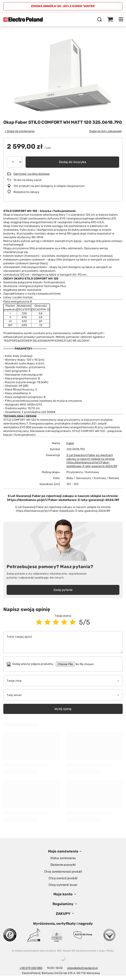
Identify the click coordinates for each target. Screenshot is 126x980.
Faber (70, 443)
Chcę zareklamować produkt (63, 872)
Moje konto (63, 894)
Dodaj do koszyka (72, 162)
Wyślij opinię (63, 709)
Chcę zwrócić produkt (63, 878)
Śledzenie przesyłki (63, 865)
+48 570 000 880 (31, 968)
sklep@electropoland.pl (82, 968)
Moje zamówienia (63, 851)
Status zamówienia (63, 858)
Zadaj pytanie (63, 590)
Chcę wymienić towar (63, 885)
